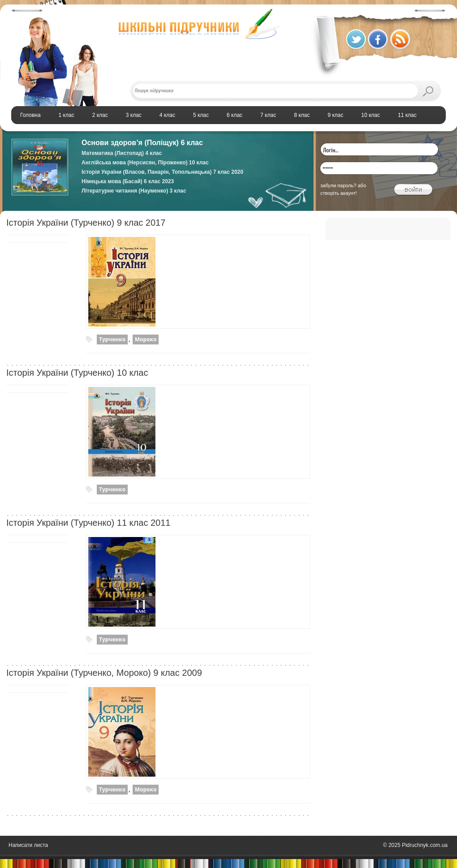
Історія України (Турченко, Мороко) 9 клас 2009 (104, 673)
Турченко (112, 339)
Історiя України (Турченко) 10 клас (77, 373)
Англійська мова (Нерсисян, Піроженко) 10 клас (145, 163)
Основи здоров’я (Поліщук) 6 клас (142, 143)
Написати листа (28, 845)
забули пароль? (338, 185)
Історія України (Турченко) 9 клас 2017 (86, 223)
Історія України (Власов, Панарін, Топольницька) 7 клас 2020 (162, 172)
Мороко (146, 339)
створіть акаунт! (339, 193)
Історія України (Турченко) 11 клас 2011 (88, 523)
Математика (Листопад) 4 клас (122, 153)
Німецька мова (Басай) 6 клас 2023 (128, 181)
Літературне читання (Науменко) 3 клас (134, 191)
